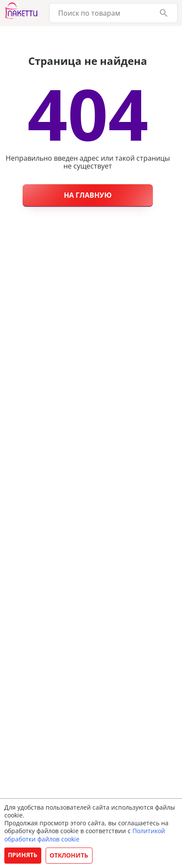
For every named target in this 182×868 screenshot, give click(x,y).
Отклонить (69, 855)
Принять (23, 855)
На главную (88, 195)
